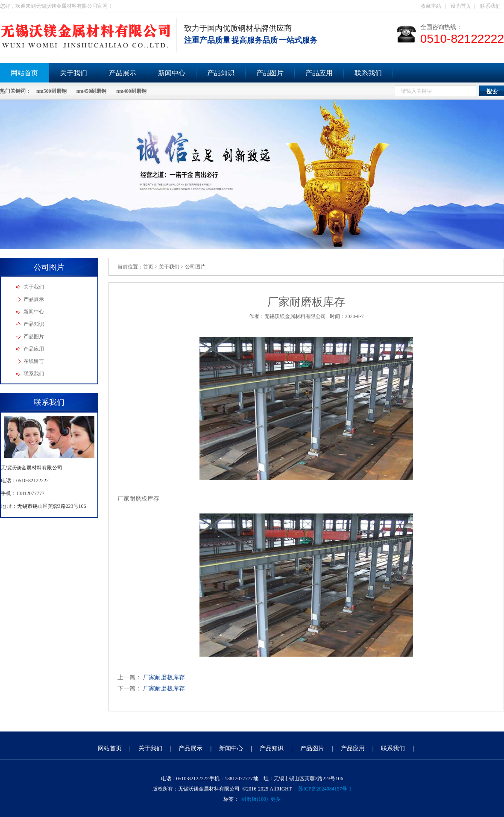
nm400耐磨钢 (131, 91)
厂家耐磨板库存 (164, 677)
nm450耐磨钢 (92, 91)
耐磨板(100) (255, 799)
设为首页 (461, 6)
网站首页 (110, 748)
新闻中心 (172, 73)
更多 (275, 799)
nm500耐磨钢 (51, 91)
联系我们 (490, 6)
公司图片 (195, 267)
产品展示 (123, 73)
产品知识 (221, 73)
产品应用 (319, 73)
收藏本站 (431, 6)
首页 (148, 267)
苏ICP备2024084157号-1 (325, 789)
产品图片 (270, 73)
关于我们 (73, 73)
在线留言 (34, 361)
